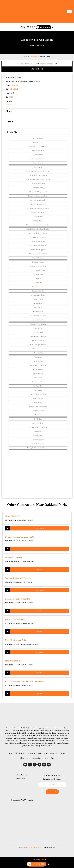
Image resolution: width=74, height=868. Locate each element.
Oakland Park (14, 89)
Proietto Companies (14, 557)
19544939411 (37, 45)
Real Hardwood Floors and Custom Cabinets (24, 681)
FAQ (29, 758)
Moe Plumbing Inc (13, 661)
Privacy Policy (49, 758)
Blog (46, 753)
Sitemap (63, 753)
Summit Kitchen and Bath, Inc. (18, 578)
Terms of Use (37, 758)
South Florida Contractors (17, 753)
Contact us (54, 753)
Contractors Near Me (35, 753)
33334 (11, 97)
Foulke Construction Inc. (16, 619)
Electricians (9, 105)
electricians (38, 283)
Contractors (34, 57)
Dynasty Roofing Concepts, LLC (19, 537)
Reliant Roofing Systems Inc (18, 599)
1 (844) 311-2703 (37, 69)
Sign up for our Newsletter (52, 779)
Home (25, 57)
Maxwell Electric (45, 57)
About (22, 758)
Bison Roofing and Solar (16, 640)
